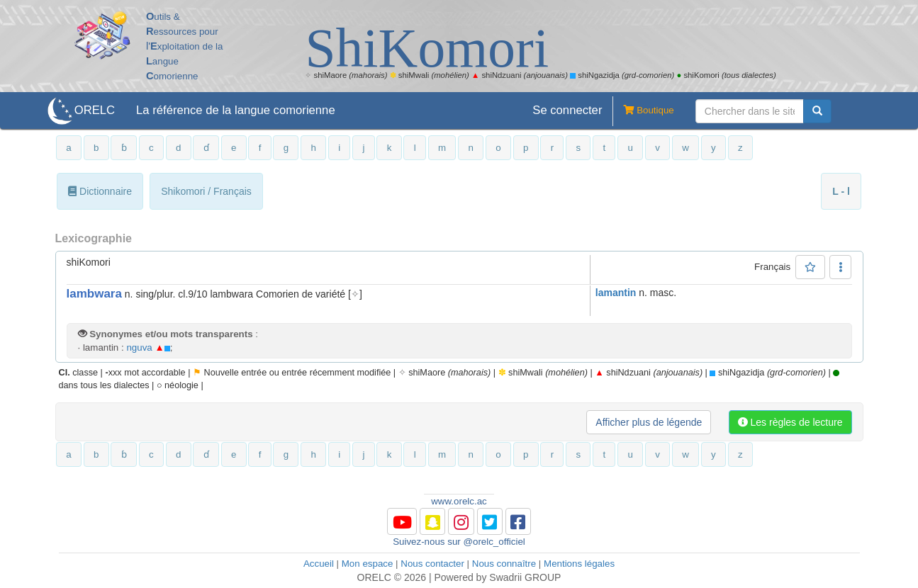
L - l (841, 191)
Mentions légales (579, 564)
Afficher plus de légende (649, 422)
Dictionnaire (100, 191)
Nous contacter (432, 564)
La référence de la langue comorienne (236, 110)
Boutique (643, 111)
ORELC (95, 110)
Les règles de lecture (790, 422)
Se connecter (567, 110)
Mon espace (368, 564)
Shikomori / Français (206, 191)
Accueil (319, 564)
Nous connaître (504, 564)
